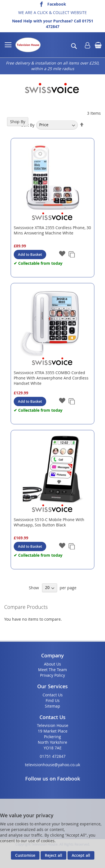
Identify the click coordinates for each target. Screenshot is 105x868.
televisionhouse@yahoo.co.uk (53, 765)
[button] (62, 254)
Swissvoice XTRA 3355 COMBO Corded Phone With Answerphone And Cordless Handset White (51, 378)
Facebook (57, 4)
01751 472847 (53, 756)
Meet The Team (53, 670)
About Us (53, 664)
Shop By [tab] (18, 122)
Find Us (53, 700)
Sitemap (53, 706)
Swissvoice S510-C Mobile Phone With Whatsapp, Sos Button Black (49, 522)
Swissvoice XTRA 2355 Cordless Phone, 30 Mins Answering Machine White (52, 230)
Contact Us (53, 695)
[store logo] (28, 45)
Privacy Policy (53, 675)
